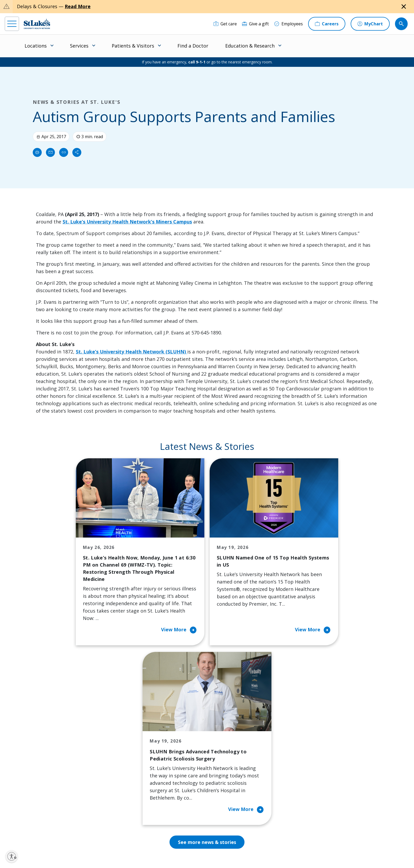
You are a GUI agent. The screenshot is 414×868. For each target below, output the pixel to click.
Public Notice (190, 846)
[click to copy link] (64, 152)
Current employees (318, 822)
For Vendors (128, 759)
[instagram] (34, 834)
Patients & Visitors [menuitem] (133, 46)
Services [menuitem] (79, 46)
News (224, 781)
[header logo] (37, 24)
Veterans (125, 800)
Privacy (132, 846)
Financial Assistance (135, 737)
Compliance (125, 852)
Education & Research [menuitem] (250, 46)
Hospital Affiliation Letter (134, 774)
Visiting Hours (130, 811)
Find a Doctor (193, 46)
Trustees (227, 804)
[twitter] (85, 835)
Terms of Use (214, 846)
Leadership (229, 770)
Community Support (187, 755)
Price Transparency (135, 789)
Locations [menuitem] (36, 46)
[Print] (37, 152)
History (226, 759)
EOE (119, 846)
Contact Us (229, 737)
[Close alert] (404, 7)
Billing (122, 726)
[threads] (68, 835)
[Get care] (225, 24)
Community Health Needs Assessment (186, 741)
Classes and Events (186, 726)
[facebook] (17, 834)
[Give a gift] (255, 24)
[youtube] (102, 834)
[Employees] (288, 24)
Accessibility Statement (158, 846)
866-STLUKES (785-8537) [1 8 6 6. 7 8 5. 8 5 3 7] (56, 732)
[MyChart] (370, 24)
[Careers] (327, 24)
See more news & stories (207, 670)
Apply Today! (311, 801)
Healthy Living (181, 767)
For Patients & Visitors (138, 748)
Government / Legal (152, 852)
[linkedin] (51, 834)
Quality (225, 792)
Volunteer (177, 778)
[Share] (77, 152)
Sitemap (178, 852)
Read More (78, 6)
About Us (228, 726)
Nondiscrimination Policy (247, 846)
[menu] (12, 24)
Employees (229, 748)
